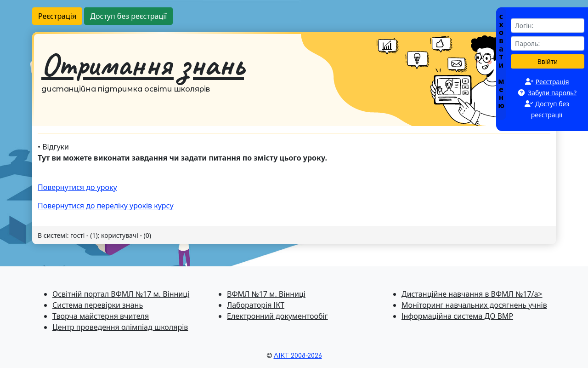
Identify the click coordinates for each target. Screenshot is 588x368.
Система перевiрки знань (98, 305)
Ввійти (548, 61)
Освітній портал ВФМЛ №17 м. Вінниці (121, 294)
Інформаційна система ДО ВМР (457, 316)
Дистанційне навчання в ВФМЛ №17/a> (472, 294)
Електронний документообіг (277, 316)
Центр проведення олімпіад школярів (120, 327)
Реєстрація (57, 16)
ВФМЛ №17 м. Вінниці (266, 294)
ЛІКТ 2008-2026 (298, 356)
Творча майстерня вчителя (101, 316)
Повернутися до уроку (77, 187)
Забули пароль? (552, 93)
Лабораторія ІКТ (256, 305)
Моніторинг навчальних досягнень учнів (474, 305)
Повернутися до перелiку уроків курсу (106, 206)
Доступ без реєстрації (128, 16)
